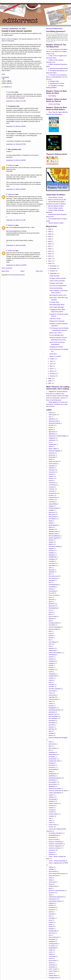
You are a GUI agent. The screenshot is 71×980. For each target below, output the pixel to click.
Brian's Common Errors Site (57, 200)
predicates (52, 752)
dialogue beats (53, 531)
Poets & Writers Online (56, 208)
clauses (51, 478)
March (52, 371)
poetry (51, 735)
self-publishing (53, 835)
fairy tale (51, 570)
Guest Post (53, 354)
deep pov (52, 512)
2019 (50, 241)
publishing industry (55, 778)
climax (51, 481)
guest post (52, 606)
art (50, 442)
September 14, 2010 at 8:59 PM (16, 160)
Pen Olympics (53, 718)
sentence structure (55, 848)
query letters (53, 784)
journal (51, 636)
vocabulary (52, 956)
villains (51, 954)
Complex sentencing (56, 283)
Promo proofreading (56, 288)
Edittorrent (11, 165)
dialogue (51, 529)
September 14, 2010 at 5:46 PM (16, 126)
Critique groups (54, 508)
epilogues (52, 555)
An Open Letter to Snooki (58, 278)
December (53, 266)
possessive (52, 744)
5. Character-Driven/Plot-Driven (58, 68)
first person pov (54, 576)
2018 (50, 244)
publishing (52, 776)
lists (50, 646)
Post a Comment (7, 268)
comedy (51, 487)
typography (52, 948)
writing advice (53, 975)
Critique (51, 506)
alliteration (52, 434)
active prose (53, 415)
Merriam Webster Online (56, 206)
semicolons (52, 837)
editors (51, 544)
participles (52, 712)
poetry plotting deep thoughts (58, 738)
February (53, 373)
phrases (51, 727)
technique (52, 918)
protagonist (52, 774)
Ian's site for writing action (58, 286)
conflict (51, 495)
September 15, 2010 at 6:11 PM (16, 220)
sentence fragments (55, 846)
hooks (51, 612)
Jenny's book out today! (57, 281)
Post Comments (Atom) (17, 275)
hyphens (51, 619)
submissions (53, 899)
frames (51, 589)
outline (51, 704)
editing (51, 542)
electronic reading (54, 546)
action (51, 413)
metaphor (52, 663)
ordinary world (53, 699)
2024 (50, 232)
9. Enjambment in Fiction (56, 83)
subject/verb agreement (56, 897)
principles (52, 757)
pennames (52, 721)
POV (50, 746)
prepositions (53, 755)
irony (50, 633)
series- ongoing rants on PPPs (58, 863)
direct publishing (54, 536)
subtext (51, 905)
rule (50, 818)
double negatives (54, 538)
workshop (52, 965)
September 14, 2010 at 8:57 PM (16, 144)
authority (52, 453)
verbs (51, 952)
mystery (51, 678)
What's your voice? (56, 333)
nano (50, 682)
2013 (50, 256)
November (53, 268)
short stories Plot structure (57, 874)
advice (51, 427)
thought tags (53, 931)
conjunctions (53, 497)
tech (50, 916)
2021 (50, 236)
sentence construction (56, 844)
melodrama (52, 655)
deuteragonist (53, 525)
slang (50, 880)
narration (52, 684)
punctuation (53, 782)
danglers (52, 510)
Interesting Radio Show (57, 305)
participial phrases (55, 710)
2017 (50, 246)
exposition (52, 565)
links (50, 644)
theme (51, 927)
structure (52, 893)
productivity (53, 759)
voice (50, 958)
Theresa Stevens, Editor (56, 223)
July (51, 361)
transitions (52, 939)
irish (50, 631)
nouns (51, 693)
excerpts (51, 561)
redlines (51, 797)
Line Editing (52, 96)
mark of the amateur (55, 653)
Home (22, 271)
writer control (53, 969)
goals (50, 602)
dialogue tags (53, 534)
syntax (51, 912)
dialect (51, 527)
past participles (54, 716)
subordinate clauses (55, 901)
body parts (52, 457)
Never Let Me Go (7, 39)
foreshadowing (53, 585)
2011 (50, 261)
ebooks (51, 540)
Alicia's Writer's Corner (56, 197)
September (54, 273)
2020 (50, 239)
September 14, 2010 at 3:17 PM (16, 101)
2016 (50, 249)
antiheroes (52, 440)
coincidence (53, 485)
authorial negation (55, 451)
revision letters (54, 814)
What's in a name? (55, 356)
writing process (54, 978)
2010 (50, 263)
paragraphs (52, 708)
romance (52, 816)
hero (50, 610)
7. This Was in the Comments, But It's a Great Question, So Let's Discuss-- (57, 77)
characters (52, 472)
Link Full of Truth (55, 319)
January (53, 376)
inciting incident (54, 623)
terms (51, 924)
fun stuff (51, 593)
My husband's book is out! (58, 295)
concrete (52, 491)
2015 (50, 251)
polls (50, 742)
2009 (50, 378)
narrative (52, 687)
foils (50, 582)
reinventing (52, 799)
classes (51, 474)
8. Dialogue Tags (54, 81)
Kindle (51, 638)
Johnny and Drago (54, 104)
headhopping (53, 608)
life (50, 640)
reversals (52, 805)
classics (51, 476)
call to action (53, 464)
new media (52, 691)
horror (51, 614)
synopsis (52, 910)
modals (51, 667)
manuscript (52, 650)
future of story (53, 595)
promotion (52, 765)
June (52, 364)
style (50, 895)
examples (52, 559)
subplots (52, 903)
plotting (51, 733)
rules (50, 820)
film (50, 574)
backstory (52, 455)
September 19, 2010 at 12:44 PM (16, 265)
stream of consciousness (57, 890)
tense (50, 920)
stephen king (53, 886)
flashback (52, 580)
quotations (52, 786)
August (52, 359)
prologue (52, 763)
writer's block (53, 971)
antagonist (52, 438)
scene (51, 822)
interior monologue (55, 627)
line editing (52, 642)
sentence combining (55, 842)
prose (51, 771)
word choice (53, 961)
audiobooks (52, 444)
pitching (51, 729)
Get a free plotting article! (54, 28)
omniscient (52, 695)
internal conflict (54, 629)
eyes (50, 568)
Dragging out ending (56, 347)
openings (52, 697)
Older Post (39, 271)
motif (50, 672)
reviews (51, 808)
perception (52, 723)
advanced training (54, 423)
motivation (52, 674)
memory (51, 659)
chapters (52, 468)
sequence (52, 854)
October (53, 271)
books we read (53, 461)
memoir (51, 657)
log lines (51, 648)
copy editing (53, 504)
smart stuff (52, 882)
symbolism (52, 907)
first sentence (53, 578)
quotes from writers (55, 789)
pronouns (52, 767)
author (51, 446)
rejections (52, 801)
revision (51, 812)
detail (50, 521)
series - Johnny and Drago (57, 861)
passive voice (53, 714)
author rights (53, 449)
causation (52, 466)
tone (50, 935)
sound (51, 884)
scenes (51, 827)
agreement (52, 432)
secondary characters (56, 833)
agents (51, 430)
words (51, 963)
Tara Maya (11, 92)
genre (51, 597)
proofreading (53, 769)
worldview (52, 967)
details (51, 523)
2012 (50, 259)
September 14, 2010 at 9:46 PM (16, 189)
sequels (51, 852)
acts (50, 417)
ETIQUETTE (52, 557)
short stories (53, 871)
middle (51, 665)
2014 (50, 254)
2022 (50, 234)
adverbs (51, 425)
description (52, 519)
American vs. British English (58, 436)
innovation (52, 625)
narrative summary (55, 689)
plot (50, 731)
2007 (50, 383)
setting (51, 867)
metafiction (52, 661)
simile (51, 878)
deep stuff (52, 515)
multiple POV (53, 676)
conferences (53, 493)
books (51, 459)
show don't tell (53, 876)
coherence (52, 483)
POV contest (53, 748)
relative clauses (54, 803)
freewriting (52, 591)
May (51, 366)
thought (51, 929)
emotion (51, 551)
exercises (52, 563)
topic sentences (54, 937)
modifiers (52, 670)
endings (51, 553)
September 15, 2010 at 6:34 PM (16, 245)
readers (51, 795)
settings (51, 869)
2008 (50, 381)
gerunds (51, 599)
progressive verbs (54, 761)
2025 (50, 229)
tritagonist (52, 941)
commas (51, 489)
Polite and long (54, 276)
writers (51, 973)
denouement (53, 517)
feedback (52, 572)
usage (51, 950)
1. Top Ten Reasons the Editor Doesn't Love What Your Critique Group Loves (57, 52)
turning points (53, 944)
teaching (51, 914)
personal (52, 725)
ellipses (51, 549)
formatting (52, 587)
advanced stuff (53, 421)
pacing (51, 706)
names (51, 680)
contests (51, 500)
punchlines (52, 780)
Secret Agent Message (57, 307)
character (9, 83)
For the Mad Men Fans (56, 335)
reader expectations (55, 793)
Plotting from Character (57, 321)
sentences (52, 850)
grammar (52, 604)
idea (50, 621)
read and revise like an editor (58, 791)
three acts (52, 933)
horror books (53, 616)
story (50, 888)
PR (50, 750)
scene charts (53, 825)
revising (51, 810)
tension (51, 922)
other (50, 701)
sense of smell (53, 840)
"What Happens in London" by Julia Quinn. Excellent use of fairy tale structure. (57, 404)
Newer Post (5, 271)
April (52, 369)
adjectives (52, 419)
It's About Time (54, 302)
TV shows (52, 946)
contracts (52, 502)
